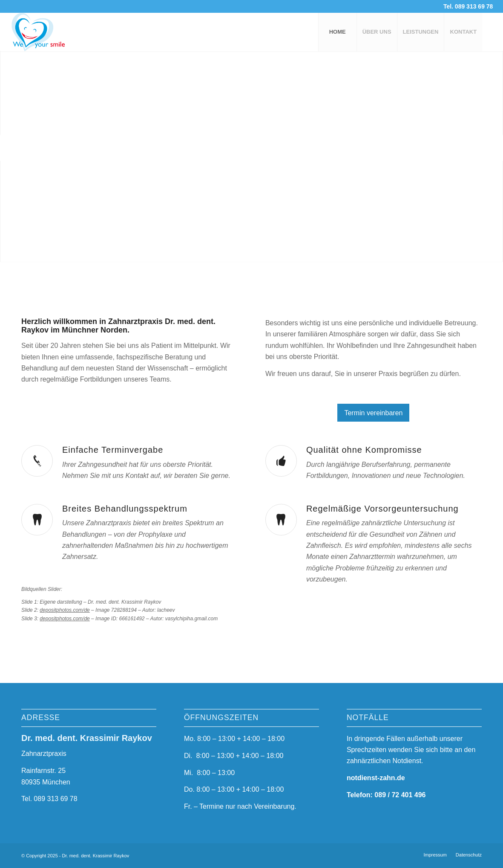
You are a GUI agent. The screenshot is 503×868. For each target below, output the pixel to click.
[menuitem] (337, 32)
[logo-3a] (52, 32)
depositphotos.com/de (65, 610)
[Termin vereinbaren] (373, 413)
